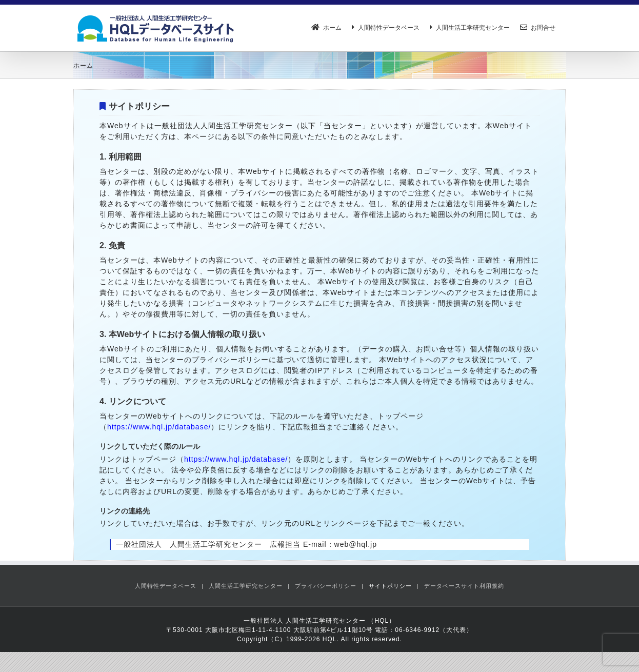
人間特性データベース (166, 586)
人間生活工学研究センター (246, 586)
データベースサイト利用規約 (464, 586)
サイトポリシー (390, 586)
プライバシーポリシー (326, 586)
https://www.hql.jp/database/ (159, 427)
